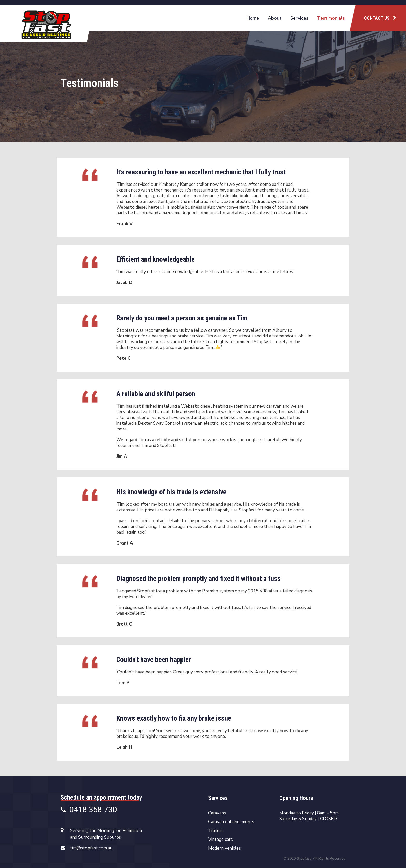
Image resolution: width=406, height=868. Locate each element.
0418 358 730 (89, 810)
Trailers (216, 831)
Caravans (217, 813)
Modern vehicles (224, 848)
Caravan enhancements (231, 822)
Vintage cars (220, 840)
